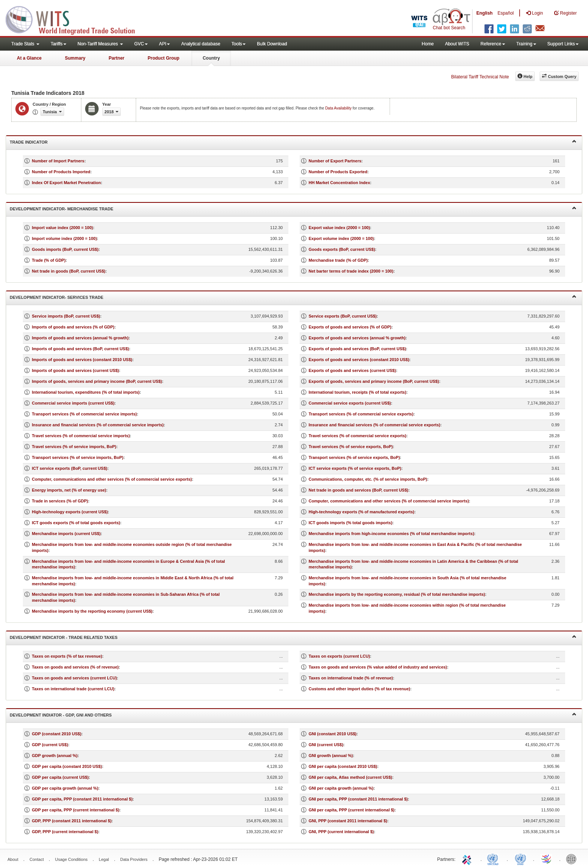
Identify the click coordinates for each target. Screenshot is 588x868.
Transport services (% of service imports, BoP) (78, 457)
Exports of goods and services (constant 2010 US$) (359, 360)
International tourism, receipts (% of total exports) (357, 392)
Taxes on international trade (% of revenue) (351, 678)
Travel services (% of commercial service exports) (357, 436)
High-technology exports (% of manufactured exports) (361, 512)
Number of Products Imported (61, 172)
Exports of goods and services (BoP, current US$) (357, 349)
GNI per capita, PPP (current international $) (352, 810)
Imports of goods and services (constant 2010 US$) (82, 360)
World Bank (573, 859)
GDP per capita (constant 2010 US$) (67, 766)
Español (506, 13)
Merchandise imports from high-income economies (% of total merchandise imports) (391, 534)
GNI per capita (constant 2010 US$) (343, 766)
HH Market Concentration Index (339, 183)
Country (211, 58)
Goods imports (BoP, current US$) (65, 249)
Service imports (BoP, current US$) (66, 316)
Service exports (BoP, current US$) (343, 316)
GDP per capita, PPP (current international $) (76, 810)
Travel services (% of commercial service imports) (81, 436)
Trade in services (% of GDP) (60, 501)
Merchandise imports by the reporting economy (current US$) (92, 611)
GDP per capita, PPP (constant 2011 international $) (82, 799)
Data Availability (339, 108)
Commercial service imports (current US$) (73, 403)
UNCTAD (494, 859)
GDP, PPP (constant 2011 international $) (72, 821)
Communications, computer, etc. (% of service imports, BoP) (368, 479)
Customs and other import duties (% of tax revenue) (359, 689)
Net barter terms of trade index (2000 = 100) (351, 271)
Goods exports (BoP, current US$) (342, 249)
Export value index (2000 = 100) (339, 228)
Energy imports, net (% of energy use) (69, 490)
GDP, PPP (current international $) (65, 832)
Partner (117, 58)
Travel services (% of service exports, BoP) (351, 447)
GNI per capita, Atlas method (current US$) (350, 777)
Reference (493, 44)
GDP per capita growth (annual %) (65, 788)
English (484, 13)
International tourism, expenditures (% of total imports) (86, 392)
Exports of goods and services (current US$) (352, 370)
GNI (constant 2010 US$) (333, 734)
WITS (75, 19)
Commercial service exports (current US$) (350, 403)
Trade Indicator (293, 142)
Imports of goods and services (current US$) (75, 370)
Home (428, 44)
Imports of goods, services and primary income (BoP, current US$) (97, 381)
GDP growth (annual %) (55, 756)
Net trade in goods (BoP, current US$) (69, 271)
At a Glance (29, 58)
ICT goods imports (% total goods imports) (350, 523)
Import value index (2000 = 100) (62, 228)
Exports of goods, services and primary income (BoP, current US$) (374, 381)
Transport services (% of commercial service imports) (84, 414)
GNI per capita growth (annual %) (341, 788)
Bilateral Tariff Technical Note (480, 77)
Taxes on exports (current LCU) (339, 656)
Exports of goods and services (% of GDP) (350, 327)
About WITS (457, 44)
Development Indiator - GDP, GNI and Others (293, 714)
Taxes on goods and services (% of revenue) (75, 667)
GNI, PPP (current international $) (341, 832)
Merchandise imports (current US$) (66, 534)
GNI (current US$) (326, 745)
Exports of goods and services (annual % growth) (357, 338)
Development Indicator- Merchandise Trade (293, 208)
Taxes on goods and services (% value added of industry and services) (378, 667)
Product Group (164, 58)
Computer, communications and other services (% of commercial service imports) (389, 501)
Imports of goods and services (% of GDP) (73, 327)
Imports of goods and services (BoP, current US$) (80, 349)
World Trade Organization (547, 859)
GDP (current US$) (50, 745)
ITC (468, 859)
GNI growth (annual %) (331, 756)
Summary (75, 58)
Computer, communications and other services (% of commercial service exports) (112, 479)
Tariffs (58, 44)
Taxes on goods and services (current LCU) (74, 678)
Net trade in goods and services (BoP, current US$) (358, 490)
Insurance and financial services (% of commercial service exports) (374, 425)
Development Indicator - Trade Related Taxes (293, 637)
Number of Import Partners (58, 161)
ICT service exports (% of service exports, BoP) (355, 468)
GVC (141, 44)
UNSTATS (520, 859)
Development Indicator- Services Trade (293, 297)
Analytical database (201, 44)
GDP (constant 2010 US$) (57, 734)
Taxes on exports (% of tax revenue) (67, 656)
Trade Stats (25, 44)
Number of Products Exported (338, 172)
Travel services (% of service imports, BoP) (74, 447)
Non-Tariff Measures (100, 44)
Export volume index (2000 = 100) (341, 238)
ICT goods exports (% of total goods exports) (76, 523)
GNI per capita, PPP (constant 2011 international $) (358, 799)
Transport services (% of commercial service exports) (361, 414)
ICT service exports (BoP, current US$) (70, 468)
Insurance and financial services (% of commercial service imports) (98, 425)
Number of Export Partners (335, 161)
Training (526, 44)
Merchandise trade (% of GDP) (338, 260)
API (164, 44)
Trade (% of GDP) (49, 260)
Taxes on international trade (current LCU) (73, 689)
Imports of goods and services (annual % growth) (80, 338)
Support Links (563, 44)
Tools (238, 44)
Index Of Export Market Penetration (66, 183)
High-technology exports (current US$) (70, 512)
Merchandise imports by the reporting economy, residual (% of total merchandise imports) (397, 594)
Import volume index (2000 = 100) (64, 238)
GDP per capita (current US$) (60, 777)
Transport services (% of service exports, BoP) (354, 457)
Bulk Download (272, 44)
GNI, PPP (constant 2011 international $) (348, 821)
